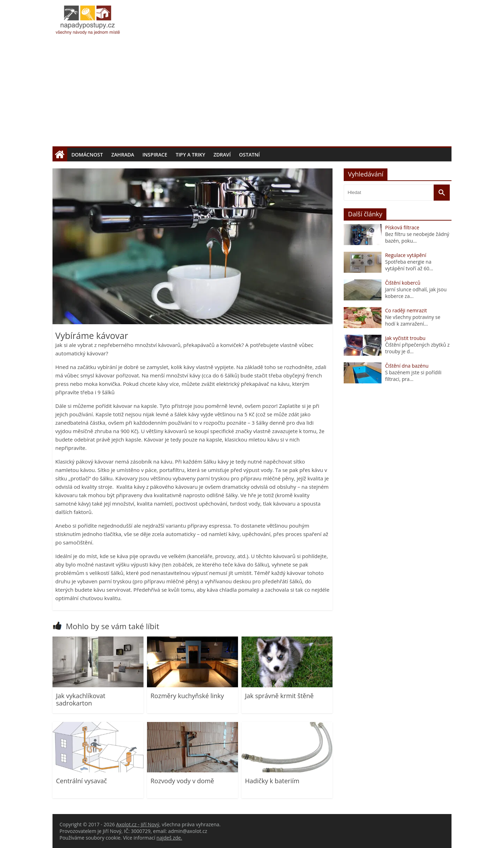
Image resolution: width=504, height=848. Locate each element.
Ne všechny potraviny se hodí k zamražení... (413, 320)
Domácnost (87, 155)
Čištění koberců (403, 283)
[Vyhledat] (442, 193)
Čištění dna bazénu (407, 366)
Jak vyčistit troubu (405, 338)
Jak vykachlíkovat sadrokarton (81, 700)
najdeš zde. (169, 838)
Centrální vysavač (81, 781)
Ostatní (249, 155)
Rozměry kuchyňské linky (187, 696)
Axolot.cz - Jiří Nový (138, 824)
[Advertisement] (252, 94)
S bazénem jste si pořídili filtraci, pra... (413, 376)
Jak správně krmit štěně (279, 696)
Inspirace (155, 155)
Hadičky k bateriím (272, 781)
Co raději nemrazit (406, 310)
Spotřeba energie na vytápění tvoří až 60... (409, 265)
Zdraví (222, 155)
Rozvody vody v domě (182, 781)
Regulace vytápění (406, 255)
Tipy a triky (190, 155)
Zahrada (123, 155)
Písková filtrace (402, 227)
